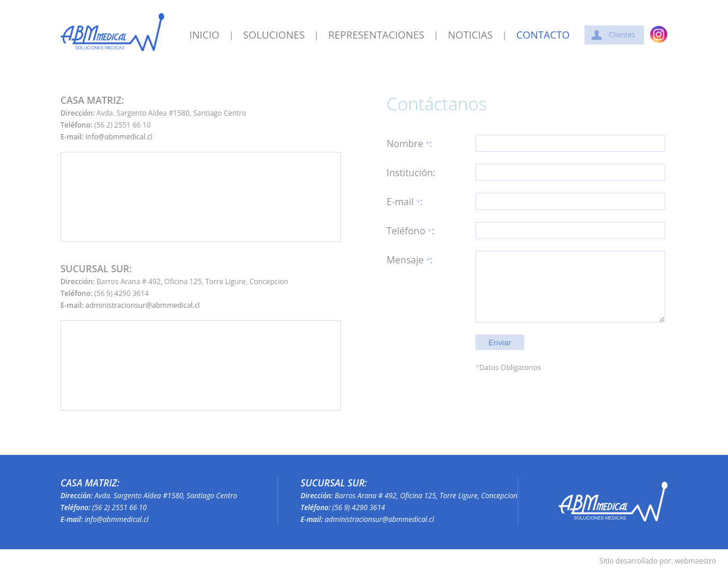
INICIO (204, 35)
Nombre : (409, 144)
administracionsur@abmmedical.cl (143, 305)
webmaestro (695, 561)
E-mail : (405, 202)
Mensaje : (410, 260)
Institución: (411, 173)
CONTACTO (543, 35)
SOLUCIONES (274, 35)
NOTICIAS (470, 35)
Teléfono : (410, 231)
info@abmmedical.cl (119, 137)
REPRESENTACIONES (376, 35)
